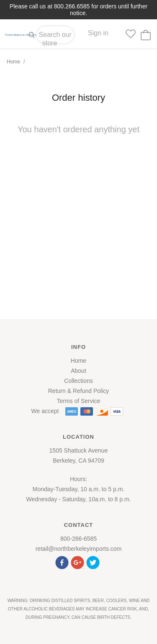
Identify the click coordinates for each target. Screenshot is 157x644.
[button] (63, 562)
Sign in (98, 33)
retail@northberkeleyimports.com (79, 549)
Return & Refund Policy (79, 391)
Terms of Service (78, 401)
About (78, 371)
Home (13, 62)
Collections (78, 381)
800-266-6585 (78, 539)
